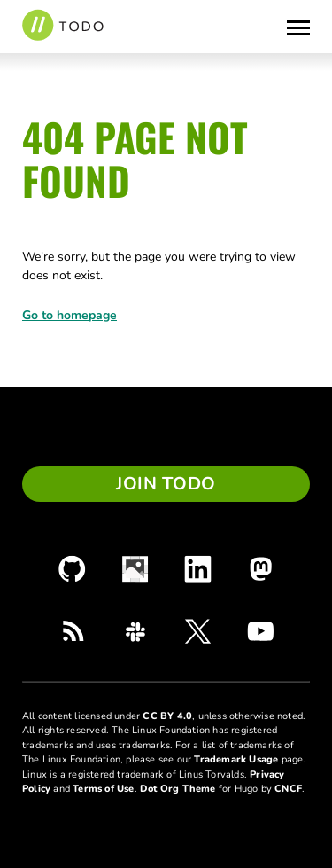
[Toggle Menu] (298, 27)
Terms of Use (103, 789)
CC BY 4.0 (167, 716)
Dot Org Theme (178, 789)
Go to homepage (69, 315)
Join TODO (166, 484)
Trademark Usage (236, 759)
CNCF (288, 789)
